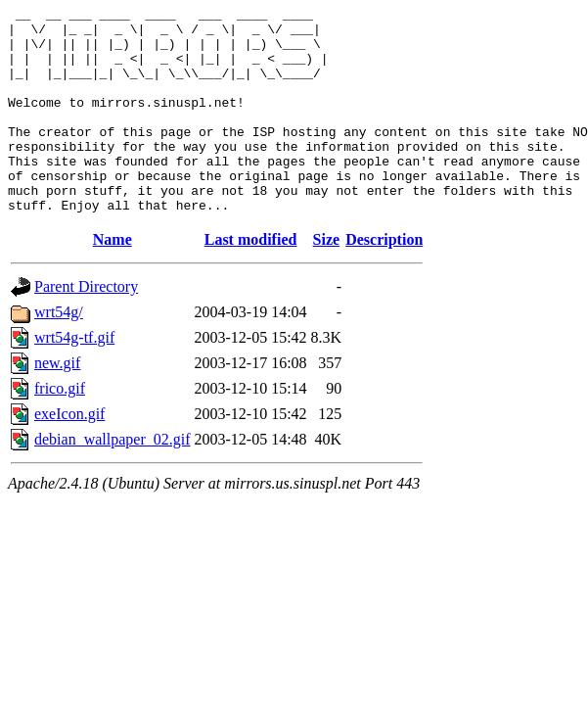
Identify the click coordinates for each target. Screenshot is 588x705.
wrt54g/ (59, 353)
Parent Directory (86, 328)
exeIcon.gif (69, 455)
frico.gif (60, 429)
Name (113, 281)
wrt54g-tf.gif (74, 378)
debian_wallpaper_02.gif (113, 480)
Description (384, 281)
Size (327, 281)
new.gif (57, 404)
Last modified (251, 281)
